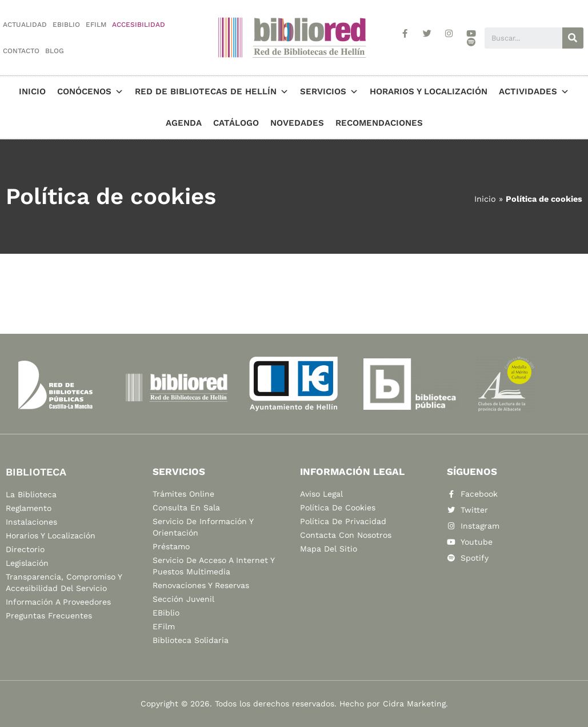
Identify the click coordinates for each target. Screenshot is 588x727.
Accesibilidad (139, 25)
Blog (55, 51)
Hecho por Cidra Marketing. (394, 704)
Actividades (534, 91)
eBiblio (66, 25)
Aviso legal (321, 494)
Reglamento (29, 508)
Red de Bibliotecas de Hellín (212, 91)
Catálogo (236, 123)
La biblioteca (31, 494)
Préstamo (171, 546)
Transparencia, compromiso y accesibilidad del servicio (64, 582)
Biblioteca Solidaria (191, 640)
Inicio (32, 91)
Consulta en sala (186, 508)
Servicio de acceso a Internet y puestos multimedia (213, 566)
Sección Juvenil (183, 599)
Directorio (25, 549)
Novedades (297, 123)
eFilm (96, 25)
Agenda (184, 123)
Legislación (27, 563)
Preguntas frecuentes (49, 616)
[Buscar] (573, 38)
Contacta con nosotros (346, 535)
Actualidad (25, 25)
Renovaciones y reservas (201, 585)
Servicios (329, 91)
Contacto (21, 51)
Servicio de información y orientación (203, 527)
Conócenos (90, 91)
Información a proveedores (58, 602)
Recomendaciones (379, 123)
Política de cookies (338, 508)
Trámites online (183, 494)
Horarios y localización (429, 91)
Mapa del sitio (329, 549)
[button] (117, 91)
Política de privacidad (343, 521)
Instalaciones (31, 522)
